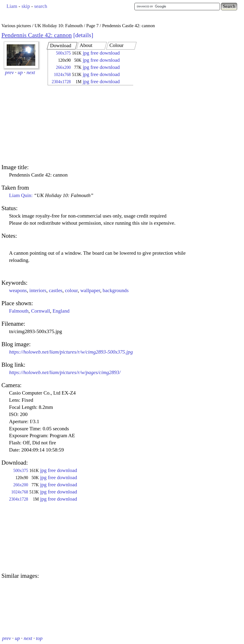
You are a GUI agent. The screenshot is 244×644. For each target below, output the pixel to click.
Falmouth (19, 311)
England (61, 311)
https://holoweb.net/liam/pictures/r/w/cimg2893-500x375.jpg (71, 352)
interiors (38, 290)
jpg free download (101, 53)
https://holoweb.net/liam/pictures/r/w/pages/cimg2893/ (65, 372)
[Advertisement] (86, 125)
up (20, 72)
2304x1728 (61, 82)
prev (9, 72)
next (31, 72)
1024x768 (62, 75)
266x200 (63, 67)
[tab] (62, 46)
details (83, 35)
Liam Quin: (51, 195)
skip (26, 6)
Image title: (15, 167)
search (41, 6)
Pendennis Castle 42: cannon (37, 35)
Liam (12, 6)
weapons (18, 290)
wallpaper (90, 290)
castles (56, 290)
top (39, 638)
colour (71, 290)
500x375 (63, 53)
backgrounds (116, 290)
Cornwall (40, 311)
